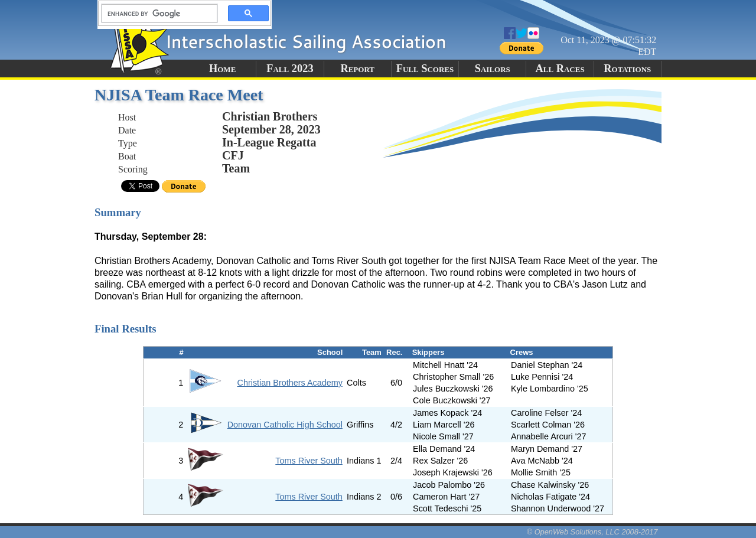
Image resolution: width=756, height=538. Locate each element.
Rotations (627, 69)
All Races (560, 69)
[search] (156, 14)
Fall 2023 (290, 69)
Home (222, 69)
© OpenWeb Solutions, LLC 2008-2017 (592, 532)
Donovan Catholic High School (285, 425)
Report (357, 69)
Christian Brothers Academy (290, 383)
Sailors (493, 69)
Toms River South (309, 461)
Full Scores (425, 69)
